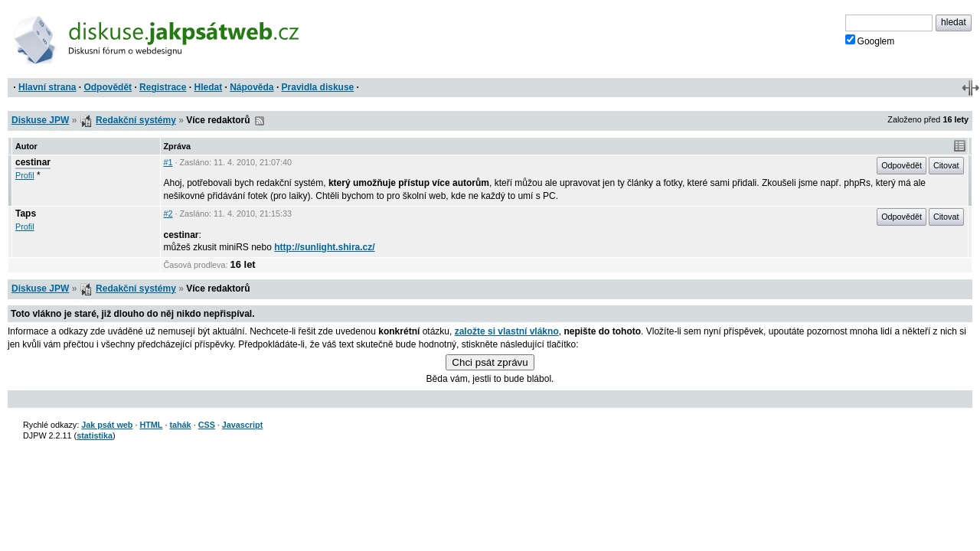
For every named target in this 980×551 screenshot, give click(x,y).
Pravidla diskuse (318, 87)
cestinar (33, 162)
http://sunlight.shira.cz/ (324, 247)
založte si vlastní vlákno (507, 331)
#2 (168, 214)
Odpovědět (108, 87)
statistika (95, 435)
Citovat (946, 165)
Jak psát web (107, 425)
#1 (168, 162)
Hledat (208, 87)
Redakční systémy (136, 120)
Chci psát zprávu (490, 362)
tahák (180, 425)
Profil (25, 175)
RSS (260, 121)
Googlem (870, 41)
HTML (151, 425)
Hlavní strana (47, 87)
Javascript (242, 425)
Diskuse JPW (40, 120)
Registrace (163, 87)
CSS (207, 425)
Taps (26, 214)
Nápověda (252, 87)
